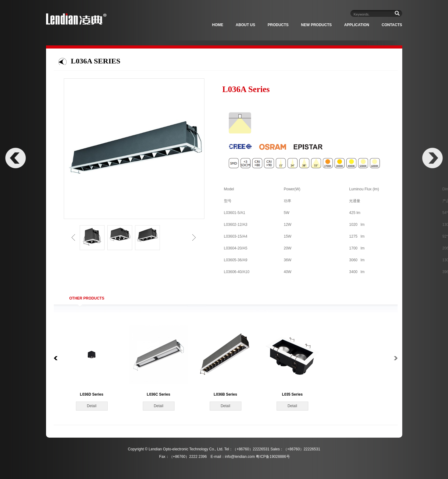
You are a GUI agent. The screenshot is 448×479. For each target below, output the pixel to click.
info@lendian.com (240, 457)
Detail (92, 406)
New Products (317, 25)
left (73, 237)
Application (357, 25)
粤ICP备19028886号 (273, 457)
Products (278, 25)
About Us (246, 25)
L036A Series (96, 61)
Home (218, 25)
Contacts (392, 25)
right (194, 237)
